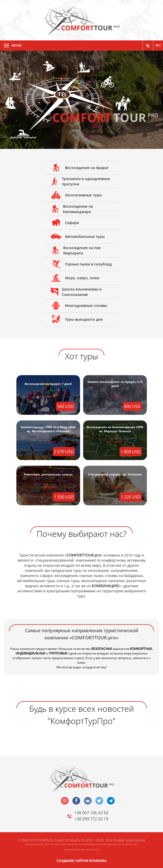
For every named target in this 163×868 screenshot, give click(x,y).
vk (88, 801)
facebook (76, 801)
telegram (111, 801)
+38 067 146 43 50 (91, 813)
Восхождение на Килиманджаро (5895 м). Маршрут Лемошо (115, 429)
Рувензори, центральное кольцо (48, 474)
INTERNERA (98, 861)
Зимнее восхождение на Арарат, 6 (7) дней (115, 384)
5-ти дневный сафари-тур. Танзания (115, 474)
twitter (99, 801)
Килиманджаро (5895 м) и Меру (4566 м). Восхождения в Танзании (48, 429)
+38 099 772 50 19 (91, 819)
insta (65, 801)
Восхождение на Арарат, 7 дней (48, 384)
